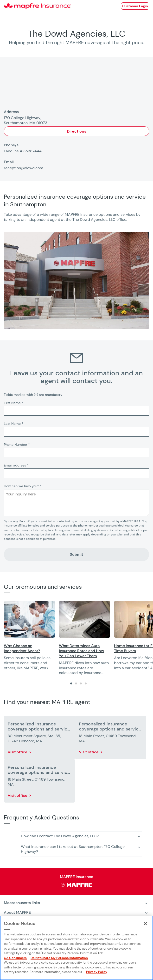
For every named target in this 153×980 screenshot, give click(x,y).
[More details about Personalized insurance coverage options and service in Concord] (39, 738)
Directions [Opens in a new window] (76, 131)
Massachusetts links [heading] (22, 903)
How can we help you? (23, 486)
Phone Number (17, 445)
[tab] (71, 683)
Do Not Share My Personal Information (59, 958)
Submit (76, 554)
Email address (16, 465)
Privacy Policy (97, 972)
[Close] (145, 924)
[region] (78, 638)
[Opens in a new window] (135, 6)
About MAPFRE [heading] (17, 912)
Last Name (14, 424)
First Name (14, 403)
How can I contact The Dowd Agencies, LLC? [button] (60, 836)
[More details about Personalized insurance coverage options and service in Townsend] (111, 738)
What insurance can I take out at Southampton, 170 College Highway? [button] (73, 849)
